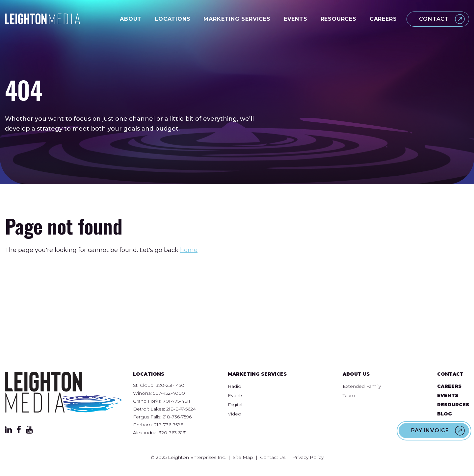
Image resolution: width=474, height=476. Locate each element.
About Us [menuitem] (356, 374)
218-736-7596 (177, 417)
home (189, 250)
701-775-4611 (177, 401)
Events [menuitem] (236, 395)
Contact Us (273, 457)
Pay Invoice (430, 430)
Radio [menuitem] (235, 386)
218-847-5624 (181, 409)
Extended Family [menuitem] (362, 386)
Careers (383, 19)
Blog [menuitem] (445, 414)
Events (296, 19)
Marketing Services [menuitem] (257, 374)
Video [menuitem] (235, 414)
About (131, 19)
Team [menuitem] (349, 395)
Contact (434, 19)
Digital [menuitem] (235, 405)
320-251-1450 (170, 385)
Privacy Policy (308, 457)
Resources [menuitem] (453, 405)
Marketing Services (237, 19)
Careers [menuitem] (449, 386)
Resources (339, 19)
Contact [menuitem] (450, 374)
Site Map (243, 457)
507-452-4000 (169, 393)
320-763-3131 (173, 433)
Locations (172, 19)
